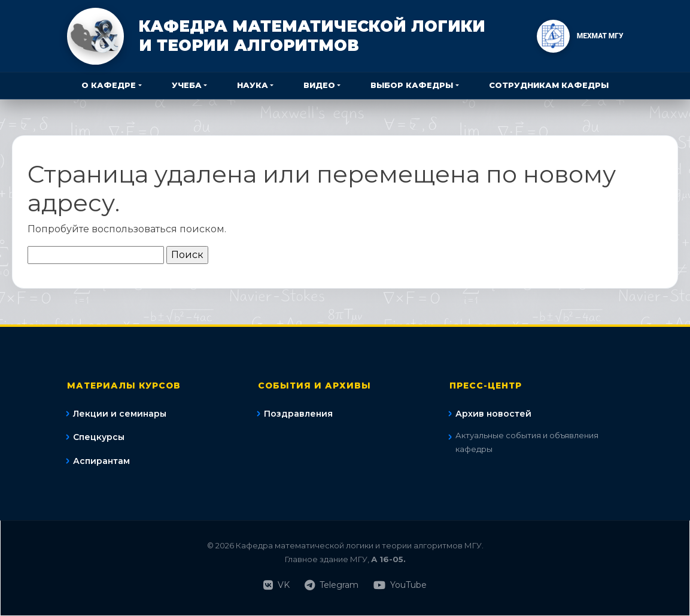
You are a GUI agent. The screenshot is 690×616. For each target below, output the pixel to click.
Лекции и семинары (120, 414)
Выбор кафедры (412, 85)
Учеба (187, 85)
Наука (253, 85)
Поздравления (298, 414)
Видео (319, 85)
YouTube (400, 585)
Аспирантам (101, 461)
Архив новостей (493, 414)
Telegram (332, 585)
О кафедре (109, 85)
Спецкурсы (99, 437)
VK (276, 585)
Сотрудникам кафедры (549, 85)
